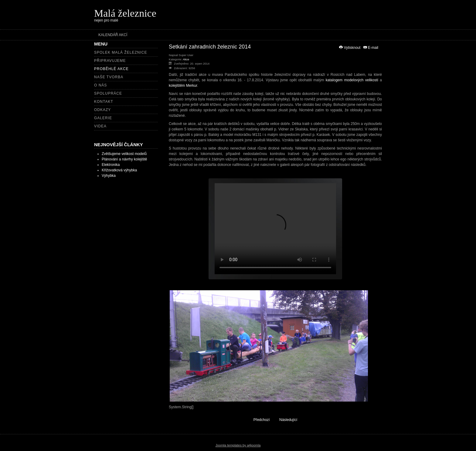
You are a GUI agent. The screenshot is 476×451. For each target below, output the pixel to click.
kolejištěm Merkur (183, 86)
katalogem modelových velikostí (352, 80)
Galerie (103, 118)
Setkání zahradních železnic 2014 (210, 47)
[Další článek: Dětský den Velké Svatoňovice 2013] (291, 420)
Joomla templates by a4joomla (238, 445)
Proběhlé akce (111, 69)
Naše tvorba (109, 77)
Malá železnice (125, 13)
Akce (186, 59)
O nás (100, 85)
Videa (100, 126)
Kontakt (104, 102)
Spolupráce (108, 93)
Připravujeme (110, 61)
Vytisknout (350, 48)
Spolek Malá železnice (121, 52)
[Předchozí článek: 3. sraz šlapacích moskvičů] (259, 420)
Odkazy (102, 110)
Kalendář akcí (113, 35)
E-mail (371, 48)
